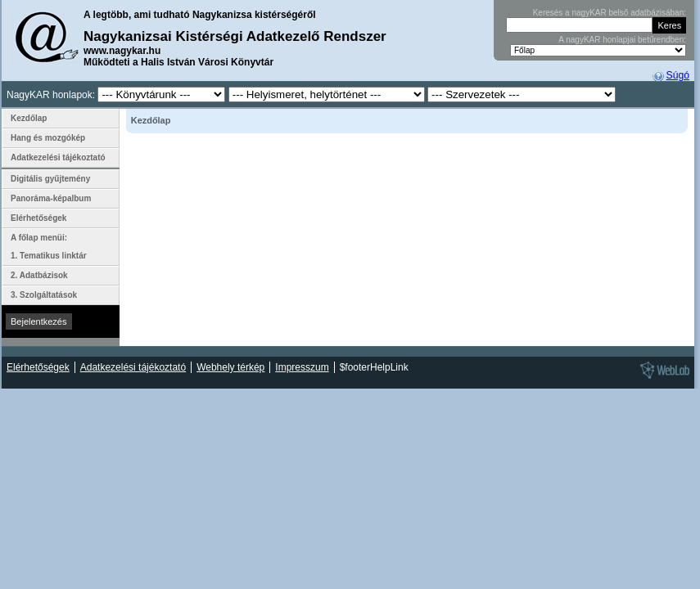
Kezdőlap (29, 118)
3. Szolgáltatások (44, 295)
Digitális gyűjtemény (50, 179)
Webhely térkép (230, 367)
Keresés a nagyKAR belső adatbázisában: (610, 13)
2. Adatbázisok (39, 275)
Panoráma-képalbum (51, 198)
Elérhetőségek (38, 218)
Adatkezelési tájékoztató (58, 157)
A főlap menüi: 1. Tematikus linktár (49, 247)
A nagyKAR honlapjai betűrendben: (622, 40)
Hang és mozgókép (48, 138)
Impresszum (302, 367)
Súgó (678, 75)
